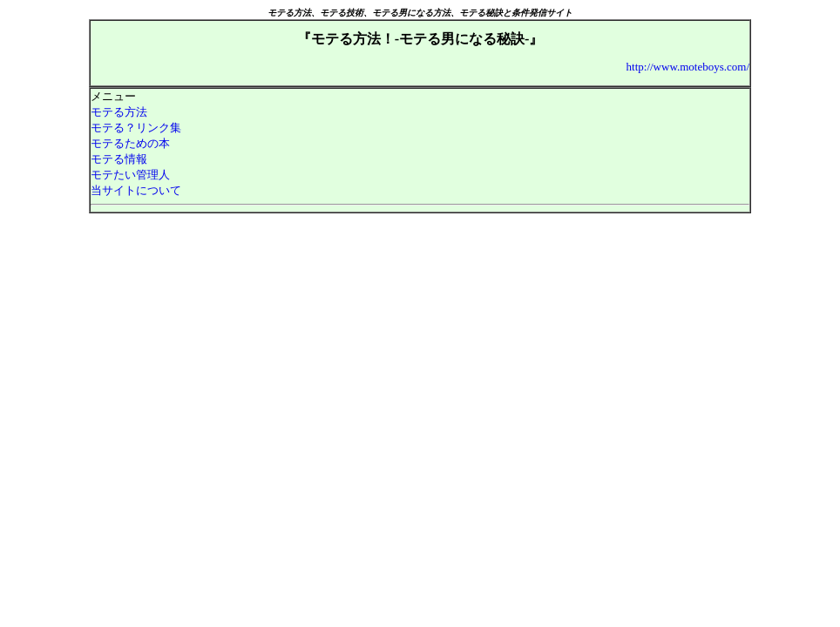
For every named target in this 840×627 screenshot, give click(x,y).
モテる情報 (119, 159)
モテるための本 (130, 143)
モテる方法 (119, 112)
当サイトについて (136, 190)
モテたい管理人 (130, 175)
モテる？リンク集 (136, 128)
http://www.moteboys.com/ (688, 67)
